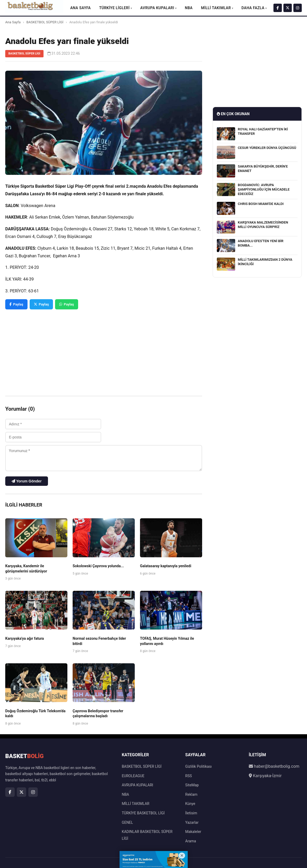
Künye (190, 804)
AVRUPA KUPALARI (157, 8)
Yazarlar (192, 822)
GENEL (127, 822)
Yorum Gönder (27, 481)
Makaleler (193, 832)
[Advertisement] (104, 349)
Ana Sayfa (80, 8)
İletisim (191, 813)
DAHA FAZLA (253, 8)
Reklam (191, 794)
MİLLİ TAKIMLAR (216, 8)
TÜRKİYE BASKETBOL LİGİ (143, 813)
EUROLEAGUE (133, 776)
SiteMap (192, 785)
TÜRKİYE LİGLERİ (114, 8)
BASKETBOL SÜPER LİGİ (45, 22)
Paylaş (16, 304)
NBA (189, 8)
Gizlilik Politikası (199, 766)
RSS (189, 776)
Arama (191, 841)
